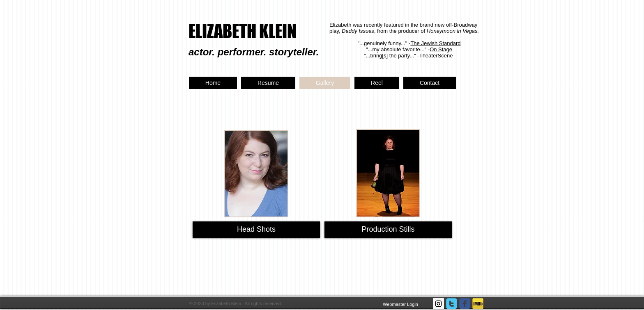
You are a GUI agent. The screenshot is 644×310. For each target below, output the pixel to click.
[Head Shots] (256, 230)
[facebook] (465, 304)
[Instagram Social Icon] (438, 304)
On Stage (441, 49)
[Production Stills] (388, 230)
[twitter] (452, 304)
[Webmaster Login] (400, 304)
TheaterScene (436, 56)
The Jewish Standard (435, 43)
